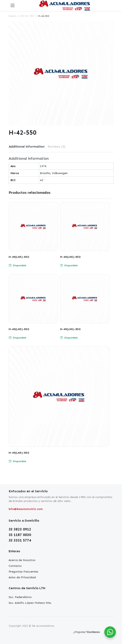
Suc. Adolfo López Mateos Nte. (30, 603)
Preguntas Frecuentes (23, 572)
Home (12, 16)
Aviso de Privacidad (22, 577)
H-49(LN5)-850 (19, 257)
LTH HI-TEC (27, 16)
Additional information (27, 146)
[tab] (27, 147)
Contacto (15, 566)
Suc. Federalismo (20, 597)
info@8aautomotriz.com (26, 509)
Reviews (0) (56, 146)
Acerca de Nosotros (22, 560)
